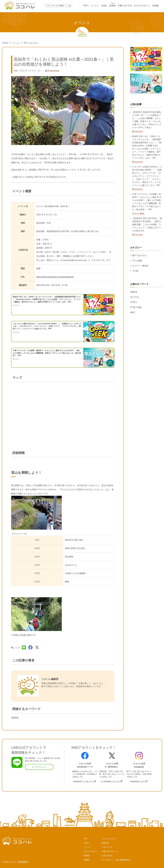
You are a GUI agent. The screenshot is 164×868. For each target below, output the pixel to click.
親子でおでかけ (139, 255)
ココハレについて (109, 839)
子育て (86, 6)
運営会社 (105, 843)
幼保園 (155, 6)
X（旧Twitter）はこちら (110, 781)
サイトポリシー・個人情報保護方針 (116, 860)
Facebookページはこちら (83, 781)
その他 (135, 271)
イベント (95, 6)
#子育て (134, 302)
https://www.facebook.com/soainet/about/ (55, 277)
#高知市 (15, 718)
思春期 (112, 6)
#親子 (133, 312)
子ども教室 (137, 261)
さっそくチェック (39, 767)
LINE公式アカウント (110, 851)
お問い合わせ (107, 856)
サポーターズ (107, 847)
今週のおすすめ (125, 6)
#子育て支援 (136, 307)
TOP (86, 839)
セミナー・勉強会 (140, 266)
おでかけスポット (142, 6)
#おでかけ (135, 297)
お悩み (104, 6)
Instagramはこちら (137, 781)
